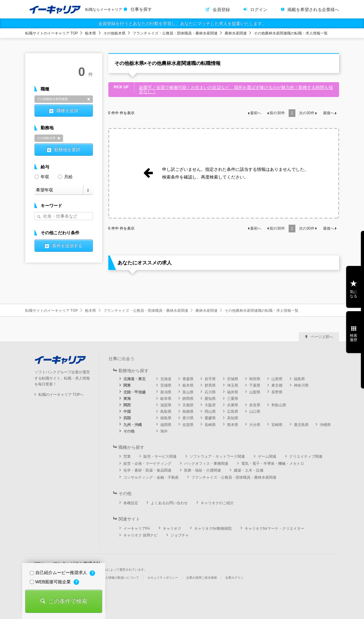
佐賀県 (188, 425)
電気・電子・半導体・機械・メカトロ (273, 464)
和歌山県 (279, 405)
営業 (127, 456)
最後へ (329, 113)
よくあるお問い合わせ (169, 503)
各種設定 (131, 503)
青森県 (188, 379)
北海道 (166, 379)
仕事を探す (141, 9)
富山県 (188, 392)
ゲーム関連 (267, 456)
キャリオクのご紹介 (217, 503)
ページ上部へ (322, 337)
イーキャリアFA (137, 529)
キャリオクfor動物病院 (213, 529)
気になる (354, 294)
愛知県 (210, 399)
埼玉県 (233, 385)
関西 (127, 405)
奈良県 (255, 405)
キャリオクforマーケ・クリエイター (274, 529)
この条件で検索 (68, 601)
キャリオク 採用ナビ (140, 535)
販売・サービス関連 (160, 456)
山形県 (277, 379)
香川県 (188, 418)
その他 (129, 431)
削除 (89, 99)
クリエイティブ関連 (306, 456)
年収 (42, 176)
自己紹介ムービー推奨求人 (59, 573)
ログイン (259, 10)
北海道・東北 (134, 379)
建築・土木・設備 (249, 470)
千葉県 (255, 385)
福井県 (233, 392)
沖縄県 (325, 425)
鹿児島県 (301, 425)
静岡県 (188, 399)
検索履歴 (354, 338)
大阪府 (210, 405)
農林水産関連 (236, 33)
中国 (127, 412)
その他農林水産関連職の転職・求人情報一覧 (291, 33)
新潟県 (166, 392)
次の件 (307, 113)
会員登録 (221, 10)
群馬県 (210, 385)
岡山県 (210, 412)
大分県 (255, 425)
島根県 (188, 412)
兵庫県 (233, 405)
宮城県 (233, 379)
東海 (127, 399)
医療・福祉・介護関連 (202, 470)
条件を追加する (67, 246)
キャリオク (172, 529)
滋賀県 (166, 405)
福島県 (299, 379)
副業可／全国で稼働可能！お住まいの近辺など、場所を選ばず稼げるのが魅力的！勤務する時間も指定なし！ (236, 90)
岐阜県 (166, 399)
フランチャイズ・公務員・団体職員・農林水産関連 (175, 33)
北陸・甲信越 (134, 392)
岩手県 (210, 379)
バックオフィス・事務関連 (206, 464)
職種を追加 (67, 111)
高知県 (233, 418)
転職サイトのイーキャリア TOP (52, 33)
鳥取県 (166, 412)
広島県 (233, 412)
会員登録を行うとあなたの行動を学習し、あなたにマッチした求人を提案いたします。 (182, 23)
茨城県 (166, 385)
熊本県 (233, 425)
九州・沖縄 (133, 425)
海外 (164, 431)
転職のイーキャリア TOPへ (61, 395)
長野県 (277, 392)
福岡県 (166, 425)
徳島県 (166, 418)
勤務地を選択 (67, 150)
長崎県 (210, 425)
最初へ (256, 113)
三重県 (233, 399)
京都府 (188, 405)
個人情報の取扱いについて (121, 578)
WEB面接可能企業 (51, 582)
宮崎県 (277, 425)
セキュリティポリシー (163, 578)
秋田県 (255, 379)
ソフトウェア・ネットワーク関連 (217, 456)
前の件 (277, 113)
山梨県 (255, 392)
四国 (127, 418)
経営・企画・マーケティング (147, 464)
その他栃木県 (114, 33)
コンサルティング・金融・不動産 (151, 477)
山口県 (255, 412)
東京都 (277, 385)
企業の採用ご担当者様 (202, 578)
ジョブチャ (180, 535)
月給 (65, 176)
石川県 (210, 392)
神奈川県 (301, 385)
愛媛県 (210, 418)
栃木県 (90, 33)
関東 (127, 385)
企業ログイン (234, 578)
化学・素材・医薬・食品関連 (147, 470)
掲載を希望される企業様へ (313, 10)
